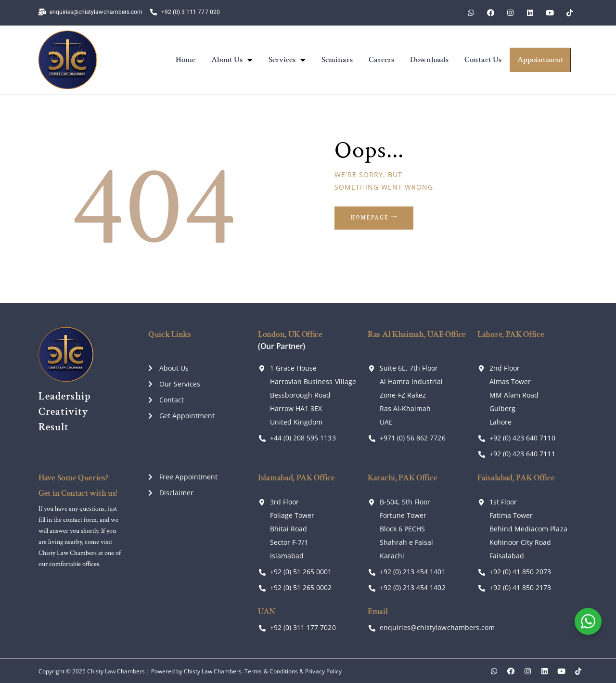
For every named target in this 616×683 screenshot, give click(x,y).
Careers (381, 60)
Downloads (429, 60)
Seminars (337, 60)
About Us (232, 60)
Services (287, 60)
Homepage (372, 218)
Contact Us (483, 60)
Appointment (540, 60)
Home (186, 60)
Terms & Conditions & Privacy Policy (293, 671)
